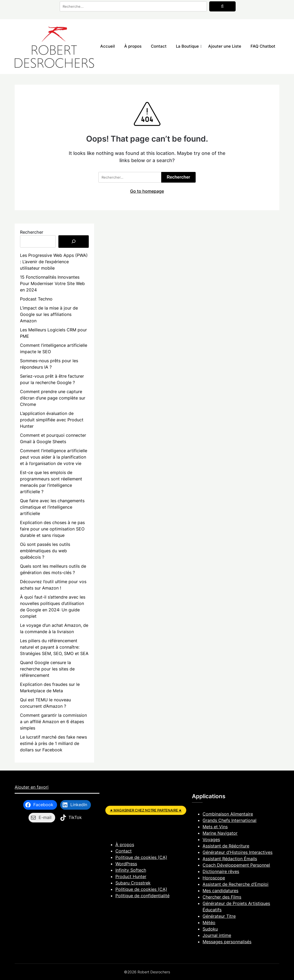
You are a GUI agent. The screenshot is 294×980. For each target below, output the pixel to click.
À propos (133, 46)
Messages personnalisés (227, 942)
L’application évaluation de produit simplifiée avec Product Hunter (52, 420)
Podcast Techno (36, 299)
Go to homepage (147, 191)
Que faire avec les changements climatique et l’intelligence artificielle (52, 507)
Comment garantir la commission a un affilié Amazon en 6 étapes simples (53, 722)
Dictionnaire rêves (221, 871)
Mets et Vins (215, 827)
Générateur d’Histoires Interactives (237, 852)
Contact (159, 46)
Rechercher (32, 232)
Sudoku (210, 929)
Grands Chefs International (229, 820)
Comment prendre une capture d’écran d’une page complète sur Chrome (53, 398)
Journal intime (217, 935)
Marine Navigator (220, 833)
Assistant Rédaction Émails (230, 859)
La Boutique (187, 46)
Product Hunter (131, 876)
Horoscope (214, 878)
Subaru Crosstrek (133, 883)
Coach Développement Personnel (236, 865)
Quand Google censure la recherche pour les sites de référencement (47, 669)
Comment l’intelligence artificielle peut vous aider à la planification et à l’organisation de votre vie (54, 457)
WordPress (126, 864)
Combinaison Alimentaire (228, 814)
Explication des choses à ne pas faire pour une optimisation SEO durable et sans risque (52, 529)
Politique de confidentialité (142, 896)
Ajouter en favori (32, 787)
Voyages (211, 839)
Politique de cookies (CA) (141, 857)
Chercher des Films (222, 897)
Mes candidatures (220, 891)
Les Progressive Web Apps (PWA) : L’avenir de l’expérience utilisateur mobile (54, 262)
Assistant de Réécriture (226, 846)
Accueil (108, 46)
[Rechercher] (74, 242)
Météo (209, 923)
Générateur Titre (219, 916)
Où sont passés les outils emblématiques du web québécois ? (45, 551)
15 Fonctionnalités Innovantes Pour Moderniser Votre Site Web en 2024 (52, 283)
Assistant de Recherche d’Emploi (235, 884)
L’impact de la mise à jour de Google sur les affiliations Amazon (49, 314)
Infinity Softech (131, 870)
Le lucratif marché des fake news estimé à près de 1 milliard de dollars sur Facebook (53, 743)
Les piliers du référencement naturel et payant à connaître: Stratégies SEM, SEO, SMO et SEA (54, 647)
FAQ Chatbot (263, 46)
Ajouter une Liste (225, 46)
